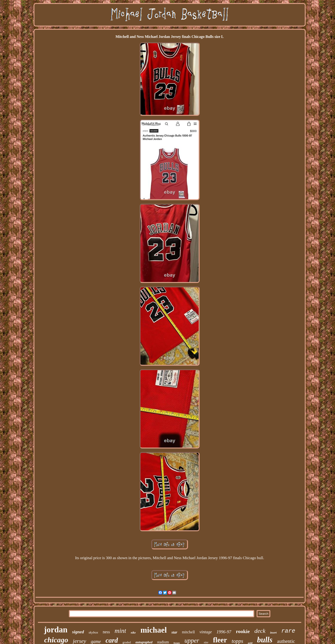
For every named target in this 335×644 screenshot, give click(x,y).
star (174, 632)
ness (106, 632)
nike (133, 633)
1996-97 (224, 632)
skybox (93, 632)
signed (78, 632)
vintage (206, 632)
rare (288, 631)
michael (154, 630)
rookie (243, 631)
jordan (56, 630)
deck (260, 631)
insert (273, 633)
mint (121, 631)
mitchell (188, 632)
